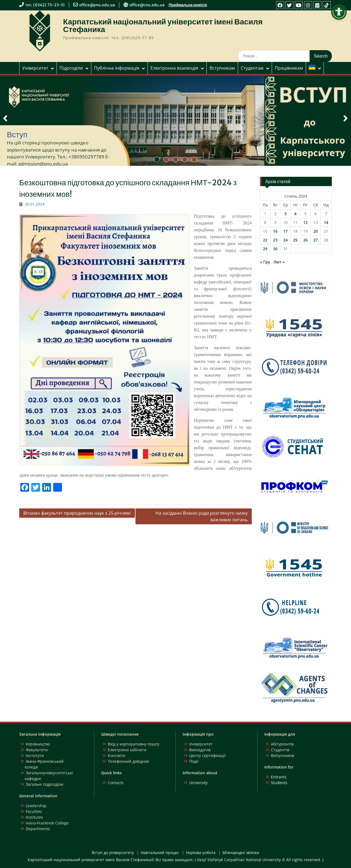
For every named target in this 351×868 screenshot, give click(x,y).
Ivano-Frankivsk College (47, 823)
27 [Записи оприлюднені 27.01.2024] (316, 240)
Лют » (279, 262)
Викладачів (200, 750)
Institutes (34, 817)
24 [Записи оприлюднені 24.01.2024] (285, 240)
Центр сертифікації (207, 755)
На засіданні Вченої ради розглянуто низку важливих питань (202, 516)
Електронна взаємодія (174, 68)
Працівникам (289, 68)
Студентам (252, 68)
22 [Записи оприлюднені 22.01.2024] (265, 240)
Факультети (37, 750)
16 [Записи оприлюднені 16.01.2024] (275, 231)
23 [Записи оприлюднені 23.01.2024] (275, 240)
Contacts (116, 783)
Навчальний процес (160, 853)
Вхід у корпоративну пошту (134, 744)
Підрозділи (71, 68)
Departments (38, 829)
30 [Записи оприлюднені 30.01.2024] (275, 249)
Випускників (283, 755)
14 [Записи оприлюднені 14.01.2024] (326, 222)
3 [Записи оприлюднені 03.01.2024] (285, 214)
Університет (35, 68)
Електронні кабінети (127, 750)
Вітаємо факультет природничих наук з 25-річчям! (77, 513)
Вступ (17, 135)
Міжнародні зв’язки (241, 853)
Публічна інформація (117, 68)
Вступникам (222, 68)
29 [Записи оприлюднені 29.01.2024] (265, 249)
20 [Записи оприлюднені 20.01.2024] (316, 231)
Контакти (117, 755)
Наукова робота (201, 853)
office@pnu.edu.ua (97, 5)
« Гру (265, 262)
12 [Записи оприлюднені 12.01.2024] (305, 222)
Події (194, 761)
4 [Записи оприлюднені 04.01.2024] (295, 214)
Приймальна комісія (188, 5)
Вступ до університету (113, 853)
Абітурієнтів (282, 744)
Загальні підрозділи (45, 784)
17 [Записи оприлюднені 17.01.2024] (285, 231)
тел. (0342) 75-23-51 (45, 5)
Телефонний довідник (128, 761)
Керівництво (38, 744)
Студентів (280, 750)
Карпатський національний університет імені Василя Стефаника (163, 25)
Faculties (34, 811)
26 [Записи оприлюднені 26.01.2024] (305, 240)
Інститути (35, 755)
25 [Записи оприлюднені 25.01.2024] (295, 240)
